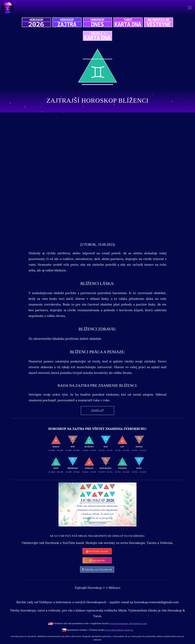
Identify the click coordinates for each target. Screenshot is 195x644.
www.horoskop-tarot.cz (119, 630)
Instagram (97, 560)
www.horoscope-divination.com (128, 623)
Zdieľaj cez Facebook (97, 569)
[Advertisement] (97, 201)
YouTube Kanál (97, 551)
